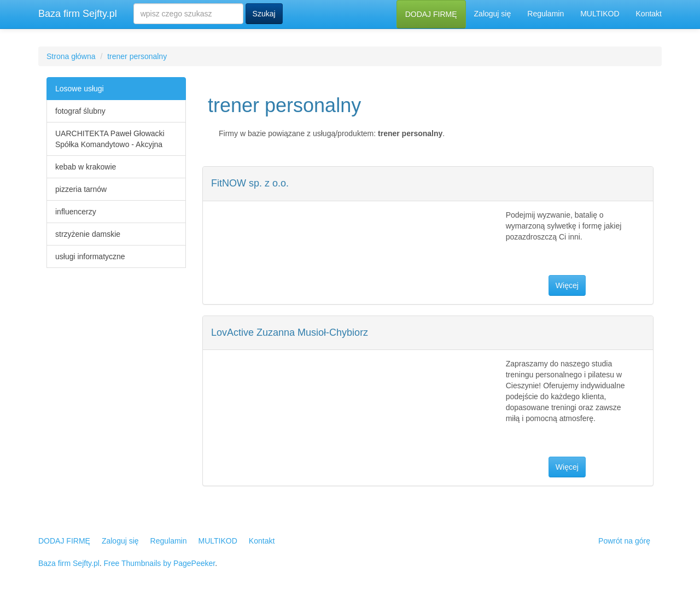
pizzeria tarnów (81, 189)
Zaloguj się (493, 14)
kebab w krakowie (86, 167)
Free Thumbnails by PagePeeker (160, 563)
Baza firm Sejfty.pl (78, 14)
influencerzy (76, 212)
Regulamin (546, 14)
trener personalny (137, 56)
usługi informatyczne (90, 256)
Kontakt (649, 14)
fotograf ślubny (80, 111)
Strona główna (71, 56)
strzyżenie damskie (88, 234)
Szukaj (264, 14)
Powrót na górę (624, 541)
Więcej (567, 285)
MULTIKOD (600, 14)
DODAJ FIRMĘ (431, 14)
